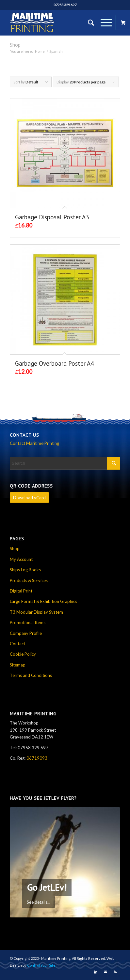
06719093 (37, 758)
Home (40, 51)
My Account (21, 559)
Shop (15, 45)
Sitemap (18, 665)
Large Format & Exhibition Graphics (43, 601)
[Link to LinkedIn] (96, 972)
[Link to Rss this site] (115, 972)
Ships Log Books (25, 570)
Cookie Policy (23, 654)
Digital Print (21, 591)
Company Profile (26, 633)
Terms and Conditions (31, 675)
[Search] (88, 22)
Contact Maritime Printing (34, 443)
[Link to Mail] (106, 972)
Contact (17, 644)
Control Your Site (41, 965)
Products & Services (29, 580)
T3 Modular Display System (36, 612)
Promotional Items (28, 622)
